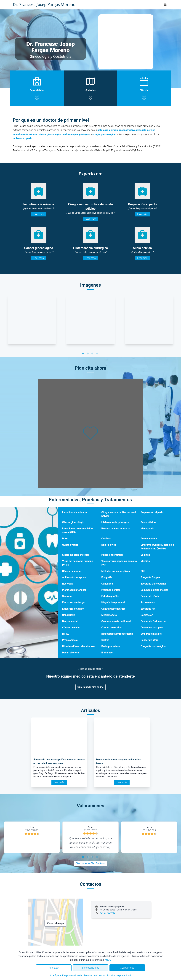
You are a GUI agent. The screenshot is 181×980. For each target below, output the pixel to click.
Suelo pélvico (148, 522)
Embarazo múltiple (151, 634)
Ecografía (107, 577)
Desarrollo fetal (71, 653)
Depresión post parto (152, 628)
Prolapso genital (110, 590)
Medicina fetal (109, 615)
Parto (65, 539)
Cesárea (106, 539)
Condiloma (107, 584)
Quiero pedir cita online (91, 687)
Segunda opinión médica (154, 590)
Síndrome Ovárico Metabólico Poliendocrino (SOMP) (157, 547)
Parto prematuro (111, 646)
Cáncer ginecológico (74, 522)
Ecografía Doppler (151, 577)
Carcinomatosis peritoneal (116, 621)
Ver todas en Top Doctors (90, 863)
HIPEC (66, 634)
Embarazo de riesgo (73, 602)
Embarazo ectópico (73, 609)
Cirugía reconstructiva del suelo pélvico (119, 514)
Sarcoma (67, 596)
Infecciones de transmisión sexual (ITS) (77, 530)
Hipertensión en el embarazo (78, 646)
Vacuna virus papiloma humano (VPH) (119, 563)
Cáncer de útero (149, 640)
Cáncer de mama (72, 571)
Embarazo (107, 653)
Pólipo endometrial (112, 555)
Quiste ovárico (70, 545)
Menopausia (147, 529)
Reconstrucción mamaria (115, 529)
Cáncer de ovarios (111, 628)
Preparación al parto (152, 512)
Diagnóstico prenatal (113, 602)
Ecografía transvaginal (153, 584)
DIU (143, 571)
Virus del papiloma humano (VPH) (77, 563)
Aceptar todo (127, 968)
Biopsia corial (70, 621)
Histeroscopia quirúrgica (115, 522)
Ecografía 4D (148, 609)
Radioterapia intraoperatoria (117, 634)
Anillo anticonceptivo (74, 577)
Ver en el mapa (55, 923)
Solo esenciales (91, 968)
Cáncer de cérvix (150, 596)
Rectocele (68, 584)
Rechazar (54, 968)
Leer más (39, 214)
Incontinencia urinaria (74, 512)
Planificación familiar (74, 590)
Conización (147, 615)
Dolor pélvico (109, 545)
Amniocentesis (149, 539)
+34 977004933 (107, 913)
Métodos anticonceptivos (116, 571)
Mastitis (145, 561)
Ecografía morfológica (153, 646)
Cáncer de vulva (71, 628)
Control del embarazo (113, 609)
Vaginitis (145, 555)
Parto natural (148, 602)
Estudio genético (111, 596)
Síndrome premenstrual (75, 555)
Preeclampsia (70, 640)
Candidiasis (69, 615)
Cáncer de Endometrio (153, 621)
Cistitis (105, 640)
